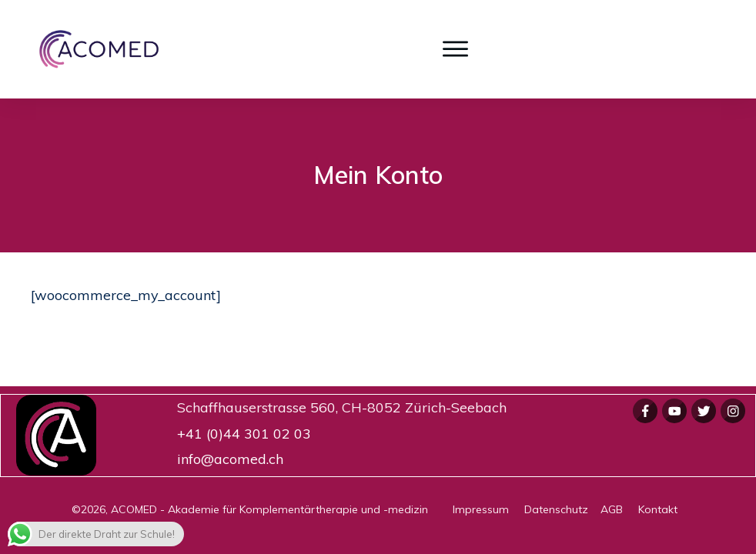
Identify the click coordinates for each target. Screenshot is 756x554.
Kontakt (658, 509)
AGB (619, 509)
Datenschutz (562, 509)
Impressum (488, 509)
